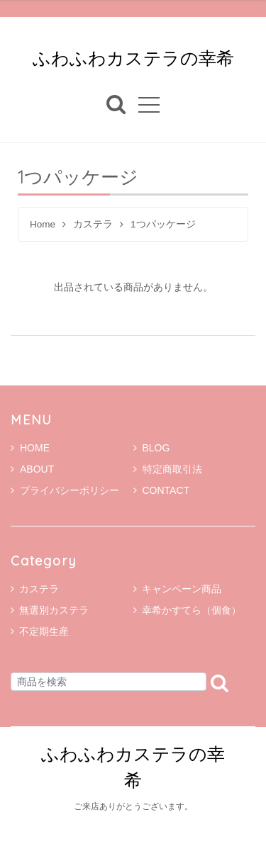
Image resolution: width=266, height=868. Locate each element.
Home (43, 224)
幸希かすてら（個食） (192, 610)
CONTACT (162, 490)
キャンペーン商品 (182, 589)
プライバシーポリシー (65, 490)
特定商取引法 (168, 469)
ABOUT (32, 469)
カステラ (93, 224)
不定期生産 (44, 631)
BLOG (152, 448)
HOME (30, 448)
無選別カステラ (54, 610)
